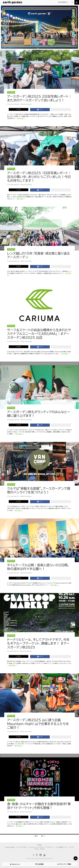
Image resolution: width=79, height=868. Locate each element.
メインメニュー (77, 2)
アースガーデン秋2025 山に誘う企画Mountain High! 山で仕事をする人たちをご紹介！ (38, 724)
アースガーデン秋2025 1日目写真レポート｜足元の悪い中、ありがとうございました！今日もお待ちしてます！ (39, 177)
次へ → (43, 836)
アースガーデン (12, 2)
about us (15, 864)
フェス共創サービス (62, 847)
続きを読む (21, 118)
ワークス (71, 847)
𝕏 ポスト (19, 109)
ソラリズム (35, 847)
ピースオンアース (49, 847)
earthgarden (27, 104)
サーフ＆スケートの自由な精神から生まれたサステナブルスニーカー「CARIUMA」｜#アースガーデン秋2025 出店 (39, 334)
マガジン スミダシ (40, 849)
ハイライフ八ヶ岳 (21, 847)
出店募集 (39, 864)
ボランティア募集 (64, 864)
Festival (11, 92)
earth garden (10, 847)
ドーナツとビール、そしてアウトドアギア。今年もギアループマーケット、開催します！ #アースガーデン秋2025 (38, 643)
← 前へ (36, 836)
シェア (40, 110)
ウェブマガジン (63, 2)
